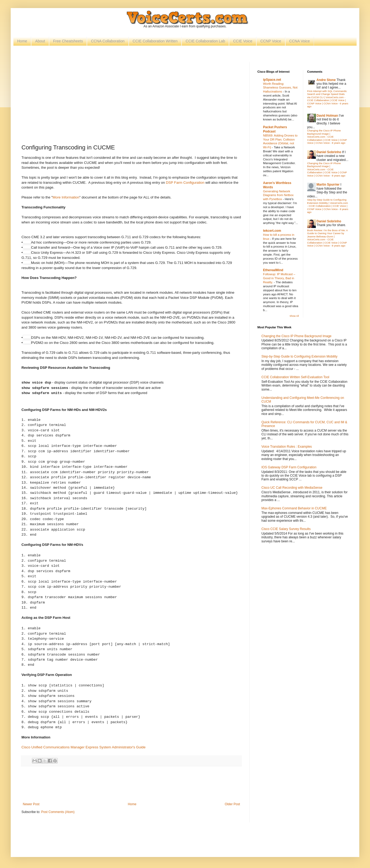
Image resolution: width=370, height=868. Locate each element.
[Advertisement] (131, 102)
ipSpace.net (272, 80)
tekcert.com (272, 231)
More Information (66, 197)
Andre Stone (326, 80)
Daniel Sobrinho (329, 152)
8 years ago (339, 143)
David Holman (327, 116)
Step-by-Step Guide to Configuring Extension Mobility (299, 356)
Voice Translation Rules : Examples (287, 447)
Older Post (232, 804)
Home (22, 41)
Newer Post (31, 804)
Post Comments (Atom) (58, 812)
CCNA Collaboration (108, 41)
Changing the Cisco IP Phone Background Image (296, 336)
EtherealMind (273, 270)
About (40, 41)
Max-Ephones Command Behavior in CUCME (294, 508)
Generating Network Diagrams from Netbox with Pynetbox (278, 195)
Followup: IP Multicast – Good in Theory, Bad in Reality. (279, 278)
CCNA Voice (300, 41)
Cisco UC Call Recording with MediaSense (292, 488)
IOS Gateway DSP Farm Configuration (289, 467)
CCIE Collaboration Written (155, 41)
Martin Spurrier (328, 185)
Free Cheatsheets (68, 41)
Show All (294, 316)
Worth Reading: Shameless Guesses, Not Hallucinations (280, 88)
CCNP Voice (271, 41)
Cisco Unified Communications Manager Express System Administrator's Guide (84, 747)
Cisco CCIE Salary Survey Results (286, 529)
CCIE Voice (243, 41)
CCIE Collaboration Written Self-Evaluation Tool (295, 377)
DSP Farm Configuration (185, 183)
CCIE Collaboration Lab (205, 41)
